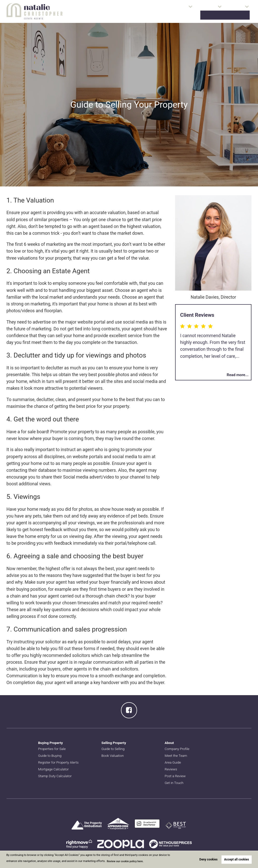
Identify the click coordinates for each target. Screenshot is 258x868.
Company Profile (178, 749)
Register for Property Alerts (59, 762)
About (202, 11)
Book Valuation (233, 11)
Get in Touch (174, 783)
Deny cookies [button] (208, 859)
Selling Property (114, 743)
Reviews (171, 769)
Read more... (237, 375)
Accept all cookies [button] (237, 859)
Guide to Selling (113, 749)
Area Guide (173, 762)
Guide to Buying (50, 756)
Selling (181, 11)
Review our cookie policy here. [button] (126, 861)
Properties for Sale (131, 11)
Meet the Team (176, 756)
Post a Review (176, 776)
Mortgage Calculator (54, 769)
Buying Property (51, 743)
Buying (158, 11)
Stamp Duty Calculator (55, 776)
